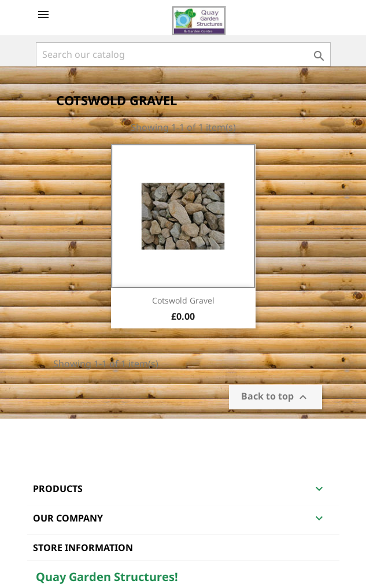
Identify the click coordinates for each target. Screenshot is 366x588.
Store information (83, 548)
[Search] (183, 54)
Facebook (46, 434)
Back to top (276, 397)
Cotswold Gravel (183, 300)
